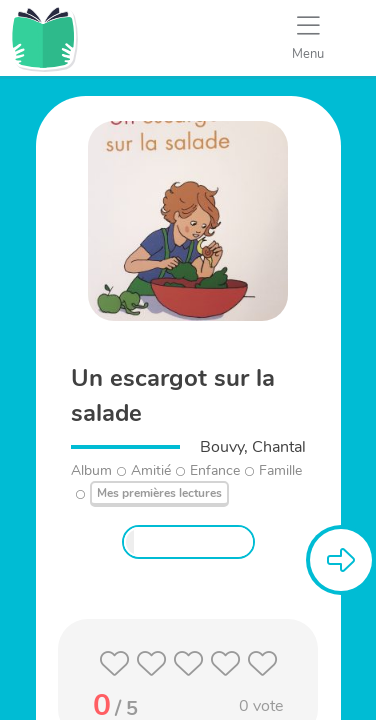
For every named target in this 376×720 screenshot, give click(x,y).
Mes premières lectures (159, 493)
